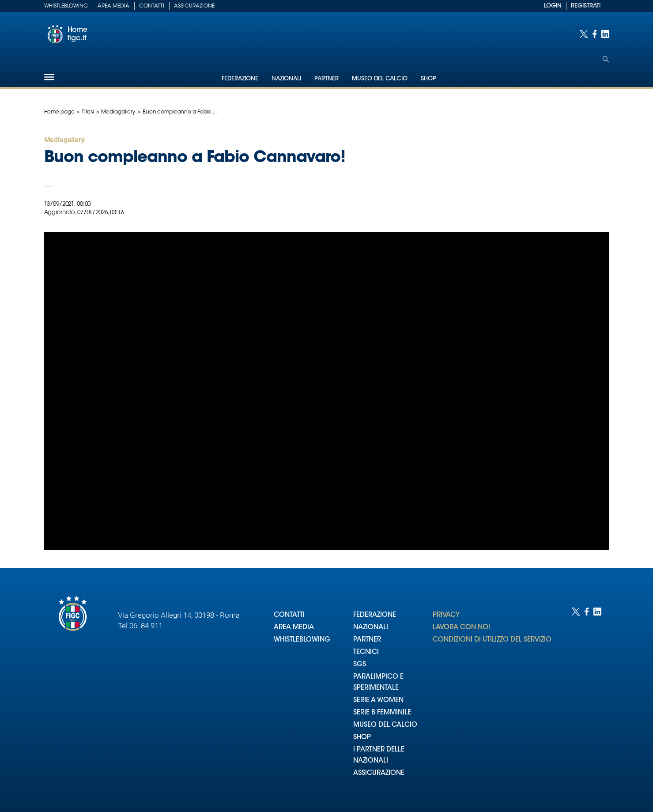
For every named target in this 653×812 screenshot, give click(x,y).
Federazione (240, 79)
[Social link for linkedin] (605, 34)
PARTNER (367, 640)
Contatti (152, 6)
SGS (360, 665)
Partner (326, 79)
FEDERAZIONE (375, 615)
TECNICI (366, 652)
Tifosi (88, 112)
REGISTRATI (586, 6)
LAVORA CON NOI (461, 628)
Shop (428, 79)
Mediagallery (118, 112)
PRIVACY (446, 615)
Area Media (113, 6)
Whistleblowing (66, 6)
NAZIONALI (371, 628)
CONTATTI (289, 615)
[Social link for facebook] (595, 34)
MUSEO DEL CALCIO (385, 725)
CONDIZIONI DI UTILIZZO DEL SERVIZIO (492, 640)
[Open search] (606, 59)
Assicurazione (194, 6)
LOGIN (553, 6)
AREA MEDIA (294, 628)
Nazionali (286, 79)
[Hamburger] (49, 77)
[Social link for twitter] (584, 34)
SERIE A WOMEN (378, 701)
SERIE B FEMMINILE (382, 713)
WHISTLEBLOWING (302, 640)
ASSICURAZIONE (379, 773)
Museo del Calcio (380, 79)
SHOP (362, 738)
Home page (59, 112)
